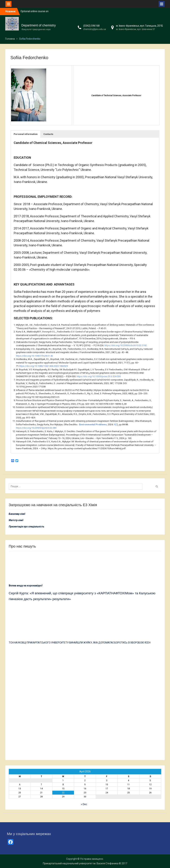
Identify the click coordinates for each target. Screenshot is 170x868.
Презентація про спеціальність (27, 527)
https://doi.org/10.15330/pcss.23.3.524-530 (99, 376)
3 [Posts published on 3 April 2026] (107, 780)
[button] (26, 134)
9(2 (115, 424)
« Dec (84, 804)
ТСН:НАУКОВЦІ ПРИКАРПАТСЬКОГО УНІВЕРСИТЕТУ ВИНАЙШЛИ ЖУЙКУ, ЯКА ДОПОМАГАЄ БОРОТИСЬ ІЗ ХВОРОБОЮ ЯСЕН (80, 643)
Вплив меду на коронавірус (25, 586)
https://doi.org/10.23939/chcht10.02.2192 (126, 345)
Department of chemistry (39, 25)
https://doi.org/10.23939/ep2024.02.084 (36, 428)
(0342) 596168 (91, 26)
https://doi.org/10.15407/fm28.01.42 (34, 356)
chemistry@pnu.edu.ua (95, 29)
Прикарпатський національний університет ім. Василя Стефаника (81, 863)
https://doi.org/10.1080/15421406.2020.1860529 (43, 366)
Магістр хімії (16, 520)
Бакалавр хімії (17, 514)
